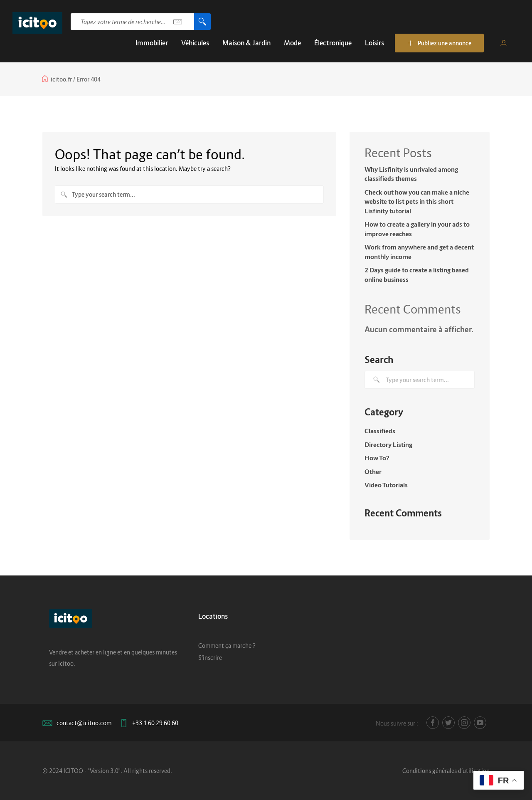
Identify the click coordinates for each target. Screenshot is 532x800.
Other (373, 472)
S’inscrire (210, 658)
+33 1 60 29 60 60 (155, 723)
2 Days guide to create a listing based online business (417, 275)
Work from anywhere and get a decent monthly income (419, 252)
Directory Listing (388, 444)
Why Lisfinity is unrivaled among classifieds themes (411, 174)
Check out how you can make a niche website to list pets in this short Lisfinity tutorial (417, 201)
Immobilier (152, 43)
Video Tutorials (386, 485)
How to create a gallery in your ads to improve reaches (417, 229)
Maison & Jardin (246, 43)
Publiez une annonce (439, 43)
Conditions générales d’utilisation (446, 771)
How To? (377, 458)
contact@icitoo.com (84, 723)
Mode (292, 43)
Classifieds (380, 431)
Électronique (333, 43)
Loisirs (374, 43)
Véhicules (195, 43)
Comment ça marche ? (227, 646)
